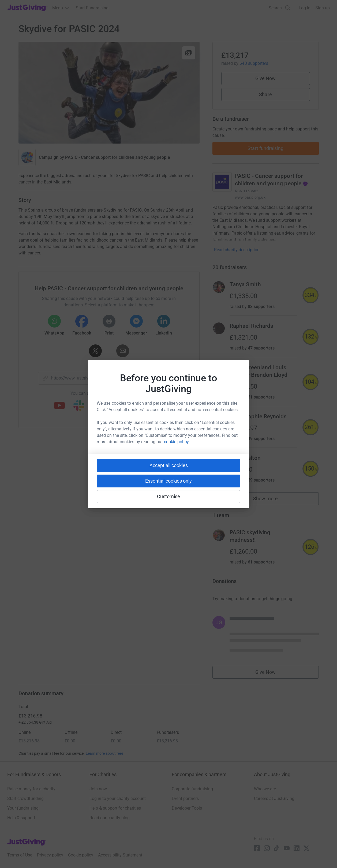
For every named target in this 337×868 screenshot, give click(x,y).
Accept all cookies (169, 465)
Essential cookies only (168, 481)
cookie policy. (177, 442)
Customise (169, 496)
